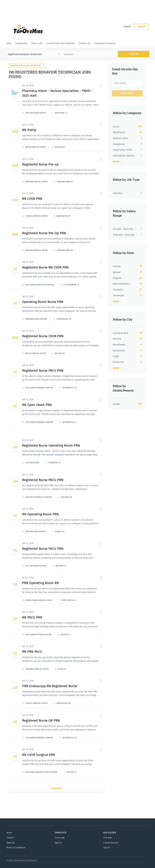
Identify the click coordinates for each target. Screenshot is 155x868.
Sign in (127, 27)
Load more (56, 788)
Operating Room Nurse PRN (43, 302)
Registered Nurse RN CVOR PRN (45, 267)
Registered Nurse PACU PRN (43, 371)
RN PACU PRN (32, 617)
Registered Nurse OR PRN (41, 720)
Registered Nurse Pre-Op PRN (44, 233)
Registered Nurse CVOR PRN (43, 336)
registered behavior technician (26, 65)
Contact (10, 838)
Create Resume (111, 843)
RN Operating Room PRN (40, 514)
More (116, 161)
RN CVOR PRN (32, 199)
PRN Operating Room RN (40, 583)
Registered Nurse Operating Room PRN (51, 445)
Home (9, 833)
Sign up (141, 27)
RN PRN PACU (32, 652)
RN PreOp (29, 130)
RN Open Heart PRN (37, 405)
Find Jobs (134, 54)
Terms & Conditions (16, 848)
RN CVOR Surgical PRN (39, 755)
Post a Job (60, 838)
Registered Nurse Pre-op (40, 164)
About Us (11, 843)
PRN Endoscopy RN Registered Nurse (50, 686)
